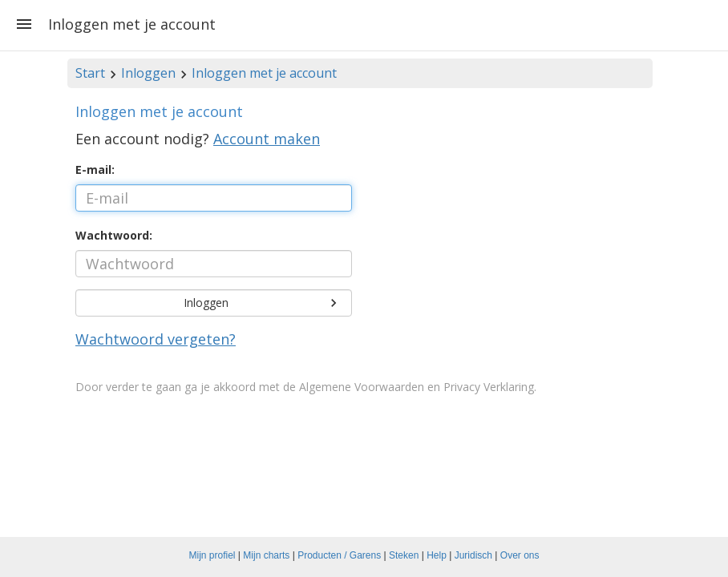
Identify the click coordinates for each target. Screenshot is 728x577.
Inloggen (148, 73)
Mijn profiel (212, 555)
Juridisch (473, 555)
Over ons (520, 555)
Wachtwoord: (114, 235)
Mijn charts (266, 555)
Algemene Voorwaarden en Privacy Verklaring (417, 387)
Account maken (267, 139)
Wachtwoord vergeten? (156, 339)
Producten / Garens (339, 555)
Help (437, 555)
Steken (404, 555)
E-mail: (95, 169)
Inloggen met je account (264, 73)
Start (90, 73)
